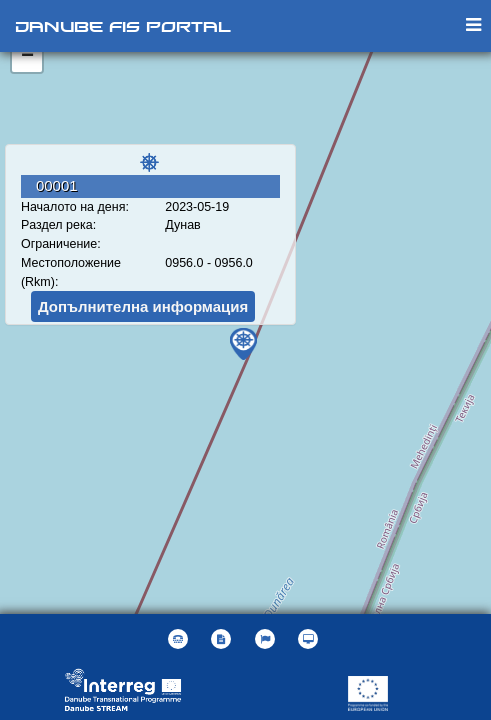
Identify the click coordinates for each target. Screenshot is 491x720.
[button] (267, 639)
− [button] (27, 57)
